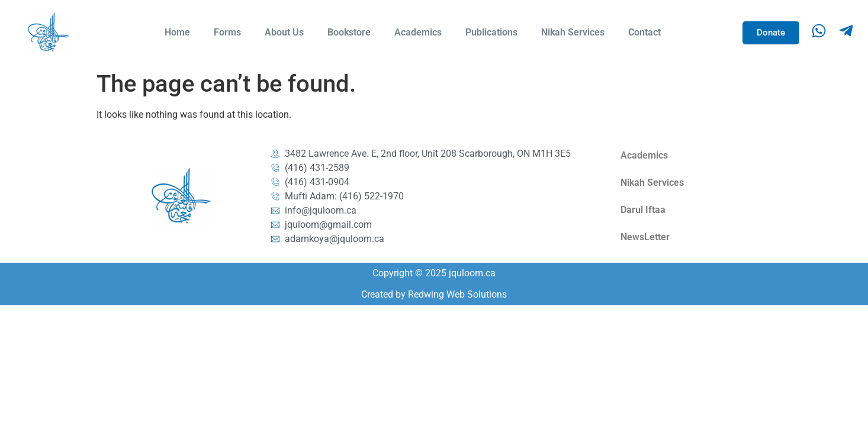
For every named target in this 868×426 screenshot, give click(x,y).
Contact (644, 32)
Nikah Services (573, 32)
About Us (284, 32)
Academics (418, 32)
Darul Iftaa (643, 210)
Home (177, 32)
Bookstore (349, 32)
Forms (227, 32)
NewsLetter (645, 237)
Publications (491, 32)
